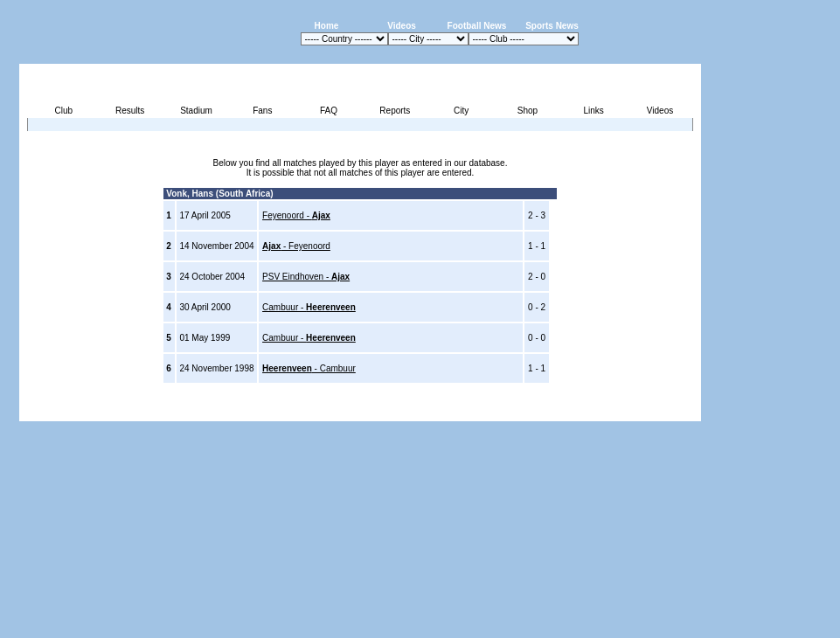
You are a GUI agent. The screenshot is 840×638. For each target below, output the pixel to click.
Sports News (552, 26)
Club (64, 111)
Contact (671, 411)
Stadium (196, 111)
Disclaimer (580, 411)
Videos (402, 26)
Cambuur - (309, 307)
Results (130, 111)
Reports (395, 111)
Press (537, 411)
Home (327, 26)
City (461, 111)
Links (594, 111)
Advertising (492, 411)
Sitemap (629, 411)
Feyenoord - (296, 215)
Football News (477, 26)
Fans (262, 111)
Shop (528, 111)
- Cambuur (309, 368)
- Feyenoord (296, 246)
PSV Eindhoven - (306, 277)
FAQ (329, 111)
